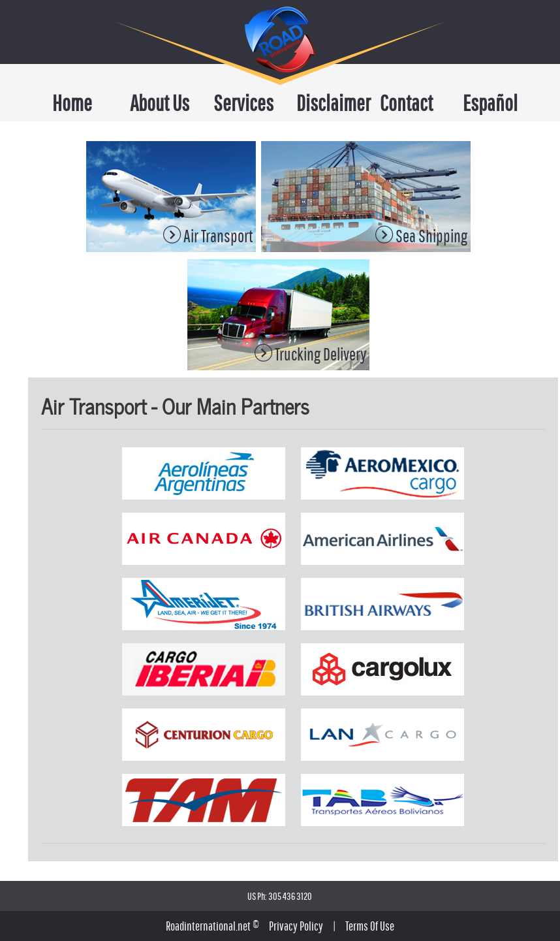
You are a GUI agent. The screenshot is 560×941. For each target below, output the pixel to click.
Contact (406, 103)
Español (490, 103)
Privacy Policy (296, 926)
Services (243, 103)
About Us (160, 103)
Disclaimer (327, 103)
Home (72, 103)
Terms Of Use (370, 926)
